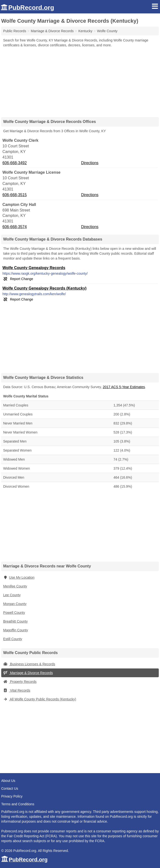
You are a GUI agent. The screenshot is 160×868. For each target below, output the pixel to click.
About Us (8, 781)
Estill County (13, 639)
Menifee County (15, 586)
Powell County (14, 613)
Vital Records (17, 690)
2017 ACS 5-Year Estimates (124, 387)
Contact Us (10, 788)
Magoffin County (16, 630)
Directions (90, 163)
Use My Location (19, 577)
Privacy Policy (12, 796)
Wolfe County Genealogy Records (34, 268)
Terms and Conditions (18, 804)
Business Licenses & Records (29, 664)
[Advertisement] (80, 81)
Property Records (20, 682)
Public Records (15, 31)
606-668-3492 (15, 163)
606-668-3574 (15, 227)
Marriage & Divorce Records (28, 673)
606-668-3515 (15, 195)
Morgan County (15, 604)
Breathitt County (15, 621)
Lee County (12, 595)
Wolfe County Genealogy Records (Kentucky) (45, 288)
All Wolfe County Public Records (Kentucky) (40, 699)
